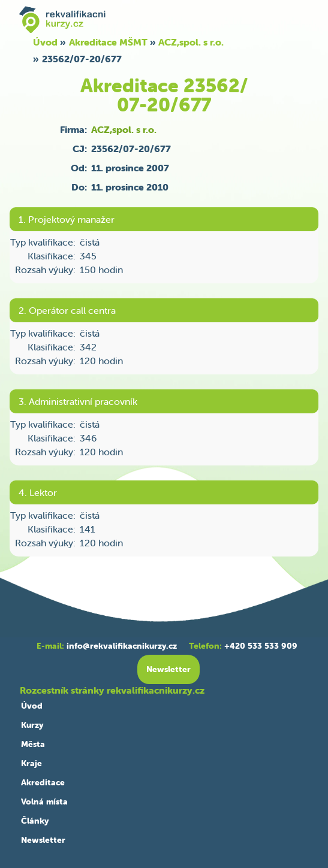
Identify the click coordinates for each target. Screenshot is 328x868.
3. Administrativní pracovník (78, 401)
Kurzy (32, 725)
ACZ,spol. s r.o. (191, 42)
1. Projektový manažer (67, 219)
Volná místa (44, 802)
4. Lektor (38, 492)
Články (35, 821)
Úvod (45, 42)
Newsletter (43, 840)
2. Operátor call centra (67, 310)
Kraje (31, 763)
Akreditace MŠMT (108, 42)
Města (33, 744)
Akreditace (43, 782)
